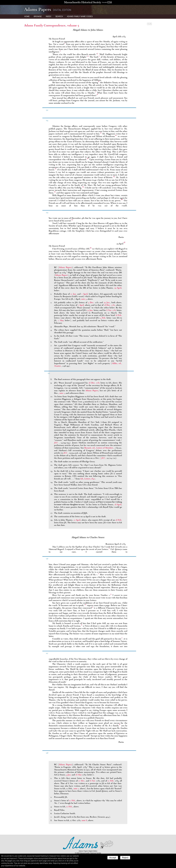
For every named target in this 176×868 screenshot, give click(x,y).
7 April (84, 294)
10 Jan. (74, 294)
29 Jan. (107, 302)
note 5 (84, 299)
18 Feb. (119, 315)
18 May (79, 775)
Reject (125, 858)
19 (91, 248)
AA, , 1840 (88, 479)
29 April (118, 288)
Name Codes (80, 16)
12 (56, 169)
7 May (61, 320)
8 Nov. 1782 (111, 310)
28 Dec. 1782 (110, 305)
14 (83, 187)
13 (114, 176)
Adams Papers (65, 267)
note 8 (84, 820)
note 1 (62, 393)
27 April (77, 520)
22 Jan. (90, 310)
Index (49, 16)
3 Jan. (69, 775)
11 (88, 158)
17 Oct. (82, 781)
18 (124, 242)
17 (72, 220)
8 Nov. (93, 781)
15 (55, 192)
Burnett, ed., (99, 448)
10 (116, 135)
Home (27, 16)
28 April (118, 504)
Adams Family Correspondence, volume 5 (52, 25)
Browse (38, 16)
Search (59, 16)
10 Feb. (111, 781)
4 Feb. (103, 318)
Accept (113, 858)
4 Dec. (91, 302)
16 (122, 199)
